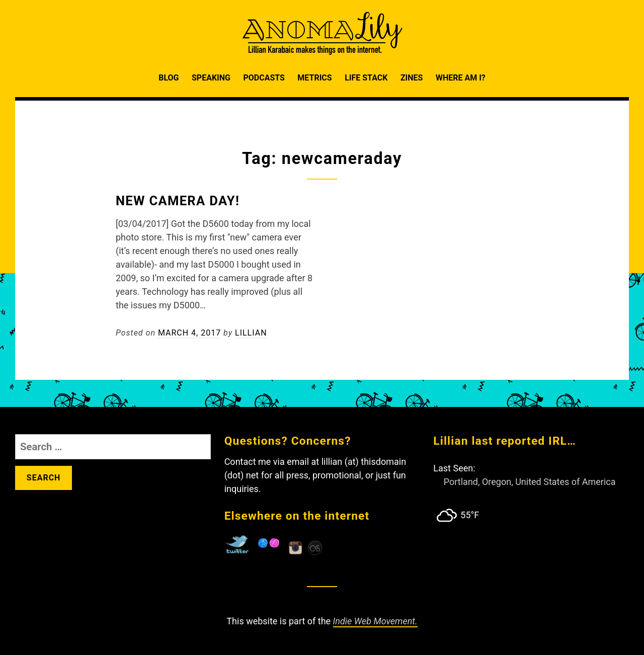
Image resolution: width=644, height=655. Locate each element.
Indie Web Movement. (375, 621)
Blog (169, 78)
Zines (412, 78)
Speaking (211, 78)
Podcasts (264, 78)
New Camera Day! (178, 201)
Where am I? (461, 78)
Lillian (251, 333)
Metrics (314, 78)
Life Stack (366, 78)
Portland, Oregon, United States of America (530, 482)
